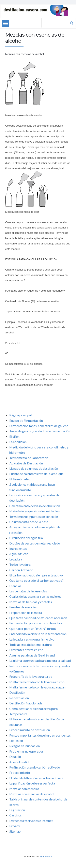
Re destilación (19, 698)
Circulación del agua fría (26, 538)
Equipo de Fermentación (26, 420)
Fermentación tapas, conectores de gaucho (39, 426)
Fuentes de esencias (23, 607)
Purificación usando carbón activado (35, 767)
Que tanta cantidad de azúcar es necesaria (38, 618)
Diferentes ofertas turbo (26, 650)
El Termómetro (20, 479)
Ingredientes (18, 548)
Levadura (16, 559)
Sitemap (15, 831)
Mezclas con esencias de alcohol (32, 794)
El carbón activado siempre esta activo (36, 575)
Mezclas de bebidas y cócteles (31, 602)
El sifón (14, 436)
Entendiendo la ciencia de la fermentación (38, 634)
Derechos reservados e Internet (31, 821)
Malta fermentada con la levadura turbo (37, 682)
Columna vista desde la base (29, 522)
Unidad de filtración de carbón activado (37, 778)
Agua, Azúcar (19, 554)
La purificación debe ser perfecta (32, 783)
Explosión (16, 741)
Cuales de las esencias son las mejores (35, 596)
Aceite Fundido (20, 762)
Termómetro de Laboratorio (29, 458)
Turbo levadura (20, 564)
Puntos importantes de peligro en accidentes (40, 735)
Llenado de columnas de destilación (34, 468)
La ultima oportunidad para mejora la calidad (40, 660)
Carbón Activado (21, 570)
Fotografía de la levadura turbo (31, 676)
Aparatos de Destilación (26, 463)
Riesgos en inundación (25, 746)
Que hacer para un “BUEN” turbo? (33, 629)
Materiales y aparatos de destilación (34, 511)
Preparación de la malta (26, 613)
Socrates (46, 856)
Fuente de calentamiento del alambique (36, 474)
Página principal (20, 415)
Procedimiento (20, 772)
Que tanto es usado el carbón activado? (36, 580)
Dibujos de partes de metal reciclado (35, 543)
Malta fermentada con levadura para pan (37, 687)
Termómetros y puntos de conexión (34, 516)
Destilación (17, 692)
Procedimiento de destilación (30, 730)
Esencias (15, 586)
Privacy (15, 826)
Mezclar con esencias (24, 789)
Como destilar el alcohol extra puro (34, 709)
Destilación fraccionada (26, 703)
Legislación (17, 810)
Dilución (15, 756)
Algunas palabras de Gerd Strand (32, 655)
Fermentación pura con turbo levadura (36, 623)
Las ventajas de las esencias (28, 591)
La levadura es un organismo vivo (32, 639)
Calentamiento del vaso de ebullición (35, 506)
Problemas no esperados (26, 751)
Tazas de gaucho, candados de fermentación (40, 431)
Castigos (16, 815)
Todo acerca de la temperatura (31, 644)
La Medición (18, 442)
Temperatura (18, 714)
